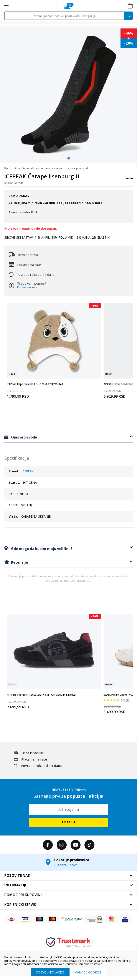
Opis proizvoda (24, 437)
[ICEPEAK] (129, 180)
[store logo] (68, 6)
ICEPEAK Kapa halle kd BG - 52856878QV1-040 (35, 384)
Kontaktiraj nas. (27, 287)
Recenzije (19, 562)
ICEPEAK (28, 471)
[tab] (68, 437)
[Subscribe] (69, 822)
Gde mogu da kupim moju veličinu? (41, 549)
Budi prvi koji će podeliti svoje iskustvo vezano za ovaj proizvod (46, 168)
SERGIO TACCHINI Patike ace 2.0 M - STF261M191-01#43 (42, 695)
